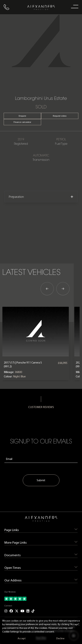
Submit (41, 480)
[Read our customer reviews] (41, 599)
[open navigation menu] (74, 6)
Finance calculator (22, 122)
